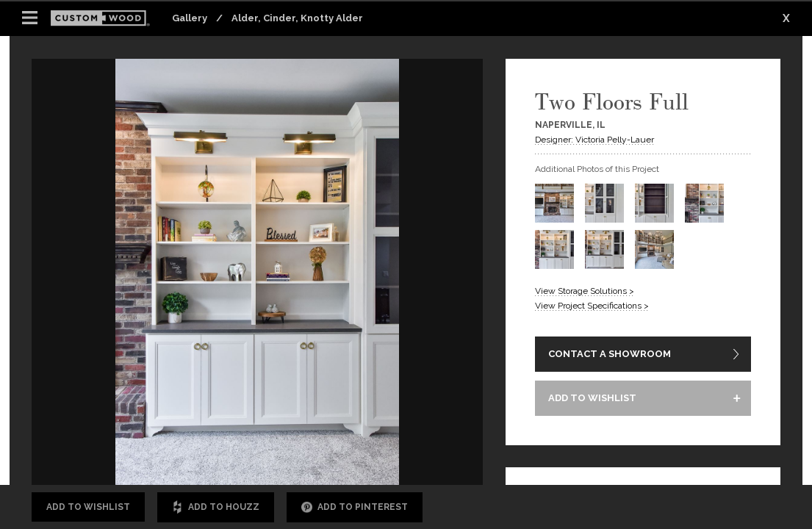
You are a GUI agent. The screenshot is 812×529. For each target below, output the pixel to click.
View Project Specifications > (592, 306)
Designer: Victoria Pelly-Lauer (594, 140)
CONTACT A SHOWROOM (610, 354)
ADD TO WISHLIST (592, 398)
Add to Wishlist (88, 507)
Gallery (190, 18)
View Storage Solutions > (585, 291)
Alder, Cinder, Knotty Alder (297, 18)
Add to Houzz (216, 507)
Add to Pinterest (355, 507)
